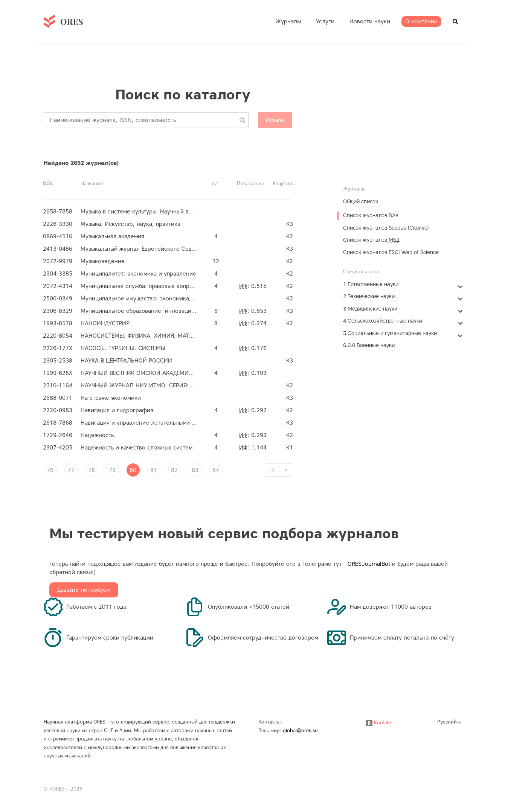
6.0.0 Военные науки (369, 345)
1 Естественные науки (371, 284)
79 (112, 470)
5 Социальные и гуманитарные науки (390, 333)
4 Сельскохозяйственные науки (383, 321)
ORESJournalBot (369, 564)
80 (133, 470)
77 (71, 470)
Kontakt (378, 723)
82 (174, 470)
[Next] (286, 470)
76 (50, 470)
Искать (275, 120)
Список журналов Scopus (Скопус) (386, 228)
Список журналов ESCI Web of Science (391, 252)
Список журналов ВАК (371, 216)
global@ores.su (300, 730)
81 (154, 470)
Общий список (361, 202)
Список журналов (371, 240)
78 (92, 470)
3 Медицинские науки (370, 309)
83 (195, 470)
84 (216, 470)
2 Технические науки (369, 296)
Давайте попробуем (84, 590)
